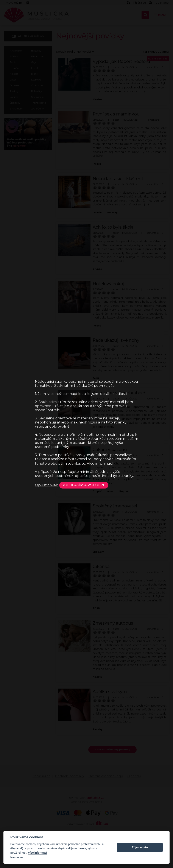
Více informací (38, 853)
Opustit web (47, 485)
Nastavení (17, 857)
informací (104, 463)
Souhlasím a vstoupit (84, 485)
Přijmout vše (140, 847)
